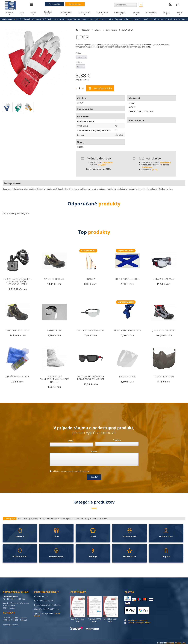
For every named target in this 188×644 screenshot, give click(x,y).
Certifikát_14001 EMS (78, 620)
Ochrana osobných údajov (139, 623)
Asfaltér (127, 19)
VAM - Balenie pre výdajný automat (94, 130)
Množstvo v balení (86, 121)
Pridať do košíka (100, 88)
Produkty (86, 30)
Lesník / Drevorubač (159, 19)
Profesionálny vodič (115, 19)
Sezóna (81, 135)
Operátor (147, 19)
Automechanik (87, 19)
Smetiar (103, 19)
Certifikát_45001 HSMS (94, 620)
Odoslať (94, 477)
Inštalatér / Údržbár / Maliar (42, 19)
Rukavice (98, 30)
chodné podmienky (139, 620)
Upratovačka (137, 19)
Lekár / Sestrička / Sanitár (178, 19)
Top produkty (54, 4)
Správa (94, 451)
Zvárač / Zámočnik (8, 19)
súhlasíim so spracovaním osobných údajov (70, 471)
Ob (130, 620)
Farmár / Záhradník (23, 19)
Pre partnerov (75, 4)
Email (71, 440)
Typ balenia (83, 126)
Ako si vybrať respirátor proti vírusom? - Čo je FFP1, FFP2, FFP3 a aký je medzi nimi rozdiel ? (70, 518)
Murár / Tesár (59, 19)
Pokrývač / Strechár (73, 19)
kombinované (111, 30)
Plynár (96, 19)
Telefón (117, 440)
